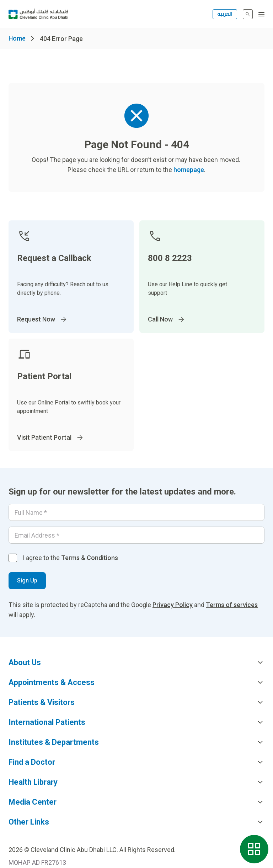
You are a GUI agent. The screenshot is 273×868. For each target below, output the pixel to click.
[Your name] (136, 512)
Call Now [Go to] (167, 319)
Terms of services (232, 605)
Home (17, 38)
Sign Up (27, 581)
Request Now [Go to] (42, 319)
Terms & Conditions (90, 558)
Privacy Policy (173, 605)
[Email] (136, 535)
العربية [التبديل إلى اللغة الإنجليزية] (225, 14)
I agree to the (70, 558)
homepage (189, 170)
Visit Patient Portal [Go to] (51, 438)
